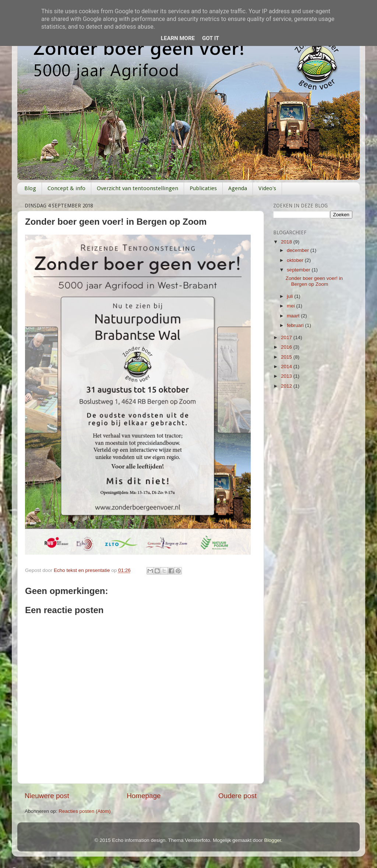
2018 (287, 242)
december (299, 250)
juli (290, 296)
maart (294, 316)
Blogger (273, 840)
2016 (287, 347)
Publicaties (203, 188)
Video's (267, 188)
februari (296, 325)
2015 (287, 357)
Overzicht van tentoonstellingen (138, 188)
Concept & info (66, 188)
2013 (287, 376)
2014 (287, 367)
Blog (30, 188)
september (299, 270)
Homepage (144, 796)
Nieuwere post (47, 796)
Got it (211, 38)
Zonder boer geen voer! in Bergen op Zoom (314, 281)
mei (292, 306)
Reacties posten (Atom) (84, 811)
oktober (296, 260)
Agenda (238, 188)
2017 (287, 337)
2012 (287, 386)
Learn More (178, 38)
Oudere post (237, 796)
